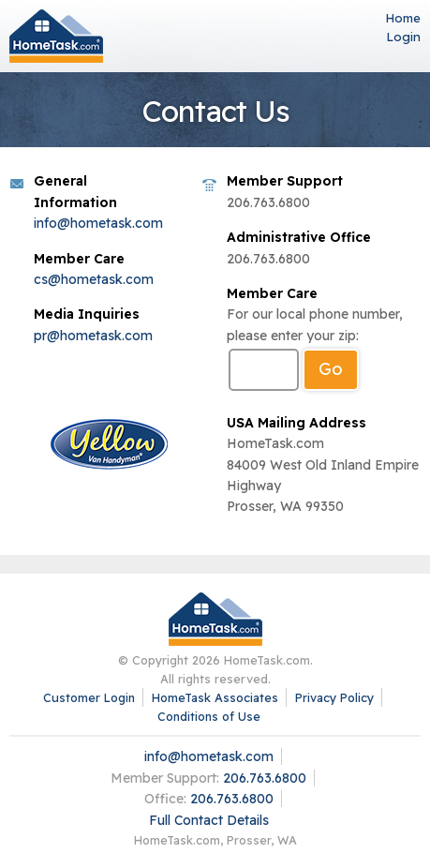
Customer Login (89, 697)
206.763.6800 (265, 778)
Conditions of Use (209, 716)
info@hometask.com (98, 223)
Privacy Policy (334, 697)
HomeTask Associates (215, 697)
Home (403, 18)
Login (403, 37)
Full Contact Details (209, 820)
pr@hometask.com (93, 336)
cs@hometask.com (94, 279)
